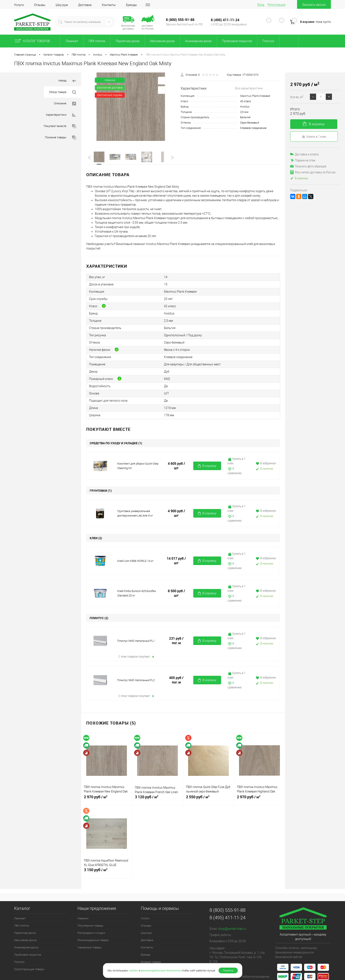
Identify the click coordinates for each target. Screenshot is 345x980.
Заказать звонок (314, 5)
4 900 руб (176, 513)
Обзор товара (62, 92)
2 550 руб (209, 799)
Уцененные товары (90, 947)
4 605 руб (176, 466)
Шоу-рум (62, 5)
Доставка (85, 5)
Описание (65, 104)
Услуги (19, 5)
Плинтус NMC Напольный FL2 (136, 680)
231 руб (176, 641)
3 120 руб (157, 799)
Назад (67, 81)
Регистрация (277, 5)
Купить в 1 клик (236, 461)
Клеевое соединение (253, 128)
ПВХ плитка (97, 41)
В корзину (207, 466)
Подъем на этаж (303, 160)
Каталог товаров (36, 41)
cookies (133, 970)
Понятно (228, 970)
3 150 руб (106, 872)
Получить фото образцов (308, 166)
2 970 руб (106, 799)
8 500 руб (176, 593)
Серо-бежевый (250, 123)
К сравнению (235, 471)
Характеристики (61, 115)
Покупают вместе (60, 126)
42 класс (246, 101)
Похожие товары (60, 138)
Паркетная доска (128, 41)
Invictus (245, 107)
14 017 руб (176, 561)
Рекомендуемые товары (93, 940)
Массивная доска (162, 41)
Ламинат (72, 41)
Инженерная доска (198, 41)
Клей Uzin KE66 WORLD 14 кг (135, 561)
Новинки (83, 918)
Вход (261, 5)
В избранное (266, 463)
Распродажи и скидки (91, 933)
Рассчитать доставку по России (313, 172)
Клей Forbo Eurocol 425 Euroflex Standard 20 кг (137, 593)
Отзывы (40, 5)
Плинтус (268, 41)
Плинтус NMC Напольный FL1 (136, 641)
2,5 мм (244, 112)
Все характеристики (249, 88)
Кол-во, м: (297, 97)
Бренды (132, 5)
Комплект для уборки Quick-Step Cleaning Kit (138, 466)
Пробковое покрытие (237, 41)
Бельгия (245, 117)
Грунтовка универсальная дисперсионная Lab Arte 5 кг (135, 513)
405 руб (176, 680)
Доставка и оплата (304, 154)
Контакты (109, 5)
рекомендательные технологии (161, 970)
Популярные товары (90, 926)
